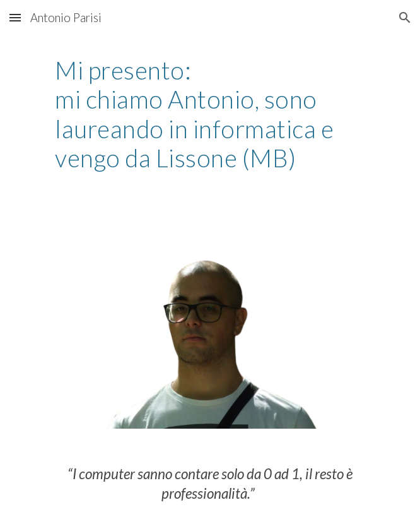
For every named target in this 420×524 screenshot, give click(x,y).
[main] (210, 114)
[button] (15, 17)
